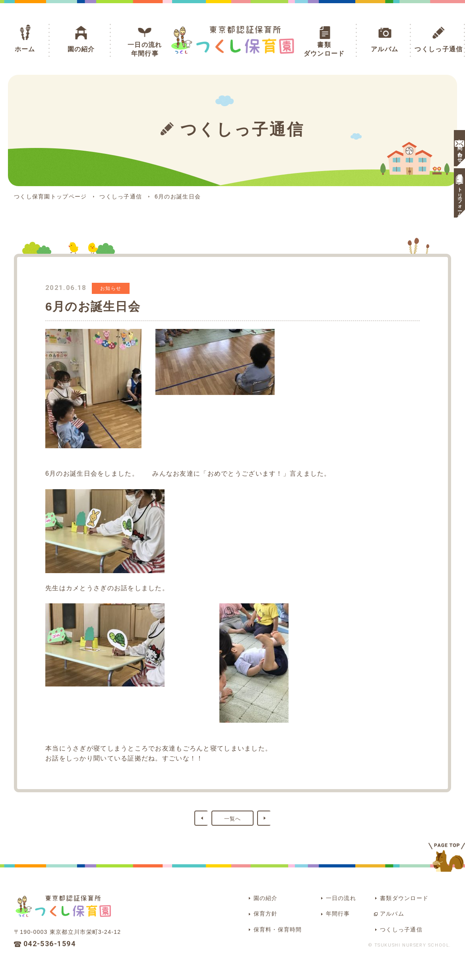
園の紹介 (81, 49)
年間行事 (322, 911)
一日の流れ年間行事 (145, 49)
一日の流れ (325, 897)
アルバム (385, 49)
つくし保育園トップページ (50, 196)
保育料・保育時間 (259, 925)
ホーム (25, 49)
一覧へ (233, 818)
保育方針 (246, 911)
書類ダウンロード (324, 49)
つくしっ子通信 (439, 49)
